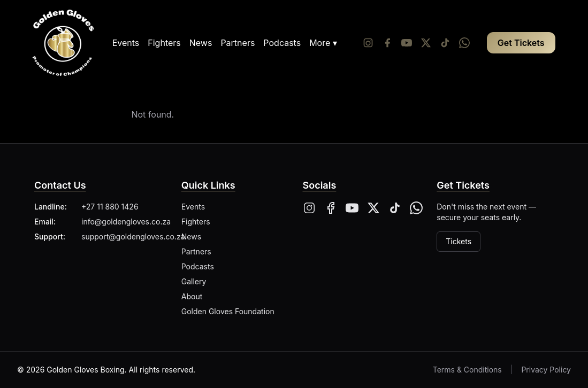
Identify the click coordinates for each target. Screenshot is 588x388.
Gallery (194, 281)
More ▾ (323, 43)
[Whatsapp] (464, 43)
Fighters (164, 43)
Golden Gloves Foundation (228, 311)
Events (126, 43)
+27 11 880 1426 (110, 207)
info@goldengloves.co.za (126, 222)
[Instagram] (368, 43)
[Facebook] (387, 43)
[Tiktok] (445, 43)
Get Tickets (521, 43)
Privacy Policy (546, 370)
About (192, 296)
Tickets (459, 241)
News (201, 43)
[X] (373, 208)
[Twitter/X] (426, 43)
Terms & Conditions (467, 370)
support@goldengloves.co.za (133, 236)
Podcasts (282, 43)
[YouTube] (407, 43)
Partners (238, 43)
